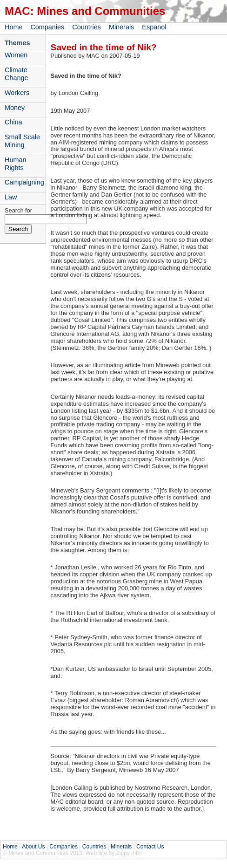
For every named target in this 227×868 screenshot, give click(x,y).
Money (15, 108)
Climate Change (16, 74)
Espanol (154, 27)
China (13, 122)
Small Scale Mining (22, 141)
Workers (17, 93)
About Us (33, 847)
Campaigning (24, 182)
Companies (47, 27)
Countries (87, 27)
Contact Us (150, 847)
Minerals (121, 27)
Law (11, 197)
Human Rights (15, 164)
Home (13, 27)
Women (16, 55)
